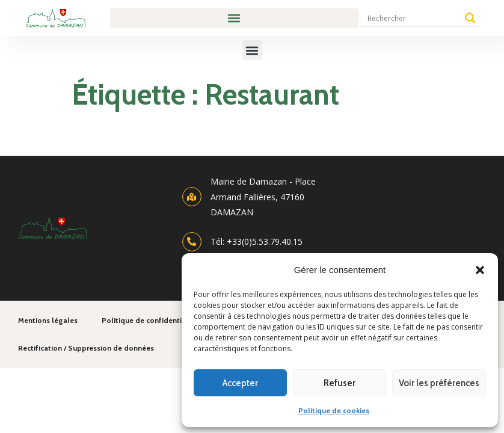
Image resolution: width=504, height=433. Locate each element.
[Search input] (413, 18)
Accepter (240, 383)
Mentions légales (48, 320)
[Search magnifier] (470, 18)
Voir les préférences (439, 383)
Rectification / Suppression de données (86, 348)
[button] (480, 270)
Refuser (340, 383)
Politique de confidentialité (149, 320)
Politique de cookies (334, 410)
